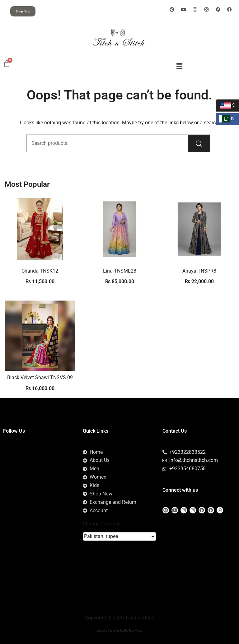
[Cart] (7, 64)
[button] (179, 66)
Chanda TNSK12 (40, 271)
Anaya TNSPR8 (199, 271)
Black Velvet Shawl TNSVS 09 (40, 377)
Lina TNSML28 (120, 271)
